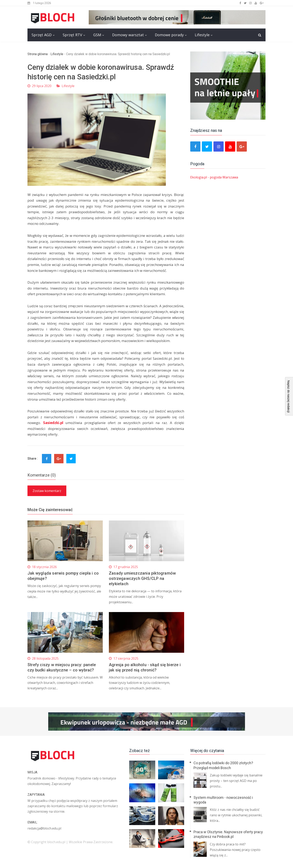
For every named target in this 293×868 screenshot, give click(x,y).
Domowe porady (169, 35)
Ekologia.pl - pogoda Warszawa (214, 177)
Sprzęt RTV (72, 35)
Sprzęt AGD (42, 35)
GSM (97, 35)
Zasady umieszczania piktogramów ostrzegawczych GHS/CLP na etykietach (142, 578)
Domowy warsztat (128, 35)
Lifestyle (202, 35)
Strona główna (38, 54)
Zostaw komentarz (47, 491)
